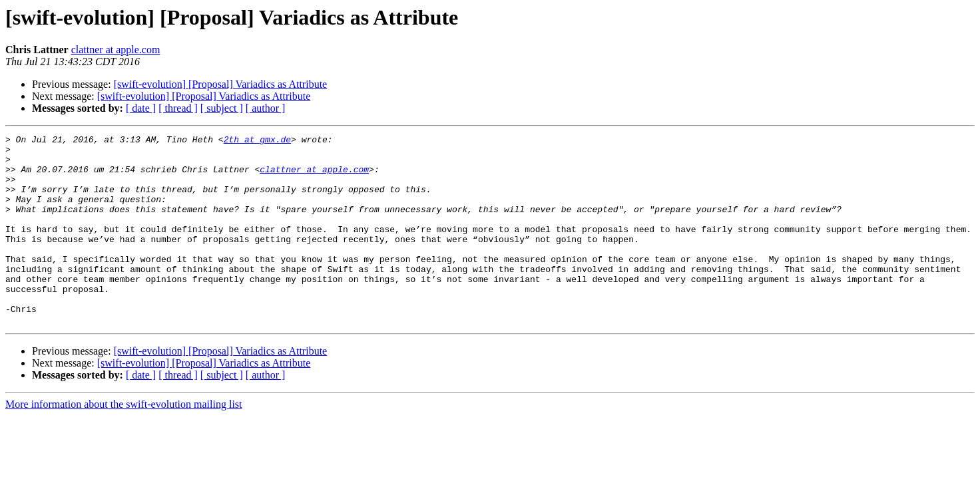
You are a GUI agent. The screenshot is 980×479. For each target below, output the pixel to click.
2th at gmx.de (257, 141)
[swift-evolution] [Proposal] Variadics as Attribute (221, 84)
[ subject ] (222, 108)
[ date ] (141, 108)
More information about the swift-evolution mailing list (124, 442)
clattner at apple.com (116, 50)
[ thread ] (178, 108)
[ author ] (266, 108)
